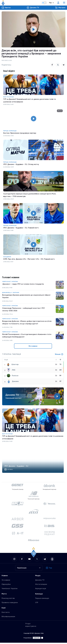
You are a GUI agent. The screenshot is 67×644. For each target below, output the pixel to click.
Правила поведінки (10, 604)
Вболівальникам (8, 618)
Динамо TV (40, 581)
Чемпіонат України (10, 282)
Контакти (6, 614)
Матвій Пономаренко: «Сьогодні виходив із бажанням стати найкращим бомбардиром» (27, 337)
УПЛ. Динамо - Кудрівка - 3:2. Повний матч (21, 228)
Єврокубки (6, 586)
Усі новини (6, 581)
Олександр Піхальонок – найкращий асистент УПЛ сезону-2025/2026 (24, 310)
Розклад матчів (8, 600)
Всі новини (33, 347)
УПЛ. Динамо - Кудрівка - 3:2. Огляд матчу (21, 165)
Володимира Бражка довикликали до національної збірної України (27, 297)
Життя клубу (9, 97)
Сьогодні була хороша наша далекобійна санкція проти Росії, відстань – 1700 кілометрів (30, 195)
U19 (37, 604)
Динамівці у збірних (11, 293)
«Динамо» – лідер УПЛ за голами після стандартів (23, 284)
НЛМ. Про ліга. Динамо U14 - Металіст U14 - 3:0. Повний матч (29, 259)
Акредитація (41, 590)
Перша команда (10, 131)
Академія (7, 257)
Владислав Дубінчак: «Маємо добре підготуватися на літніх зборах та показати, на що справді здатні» (28, 323)
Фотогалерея (41, 586)
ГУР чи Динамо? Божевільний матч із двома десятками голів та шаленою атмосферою (29, 101)
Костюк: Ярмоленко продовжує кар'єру (20, 133)
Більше (59, 356)
